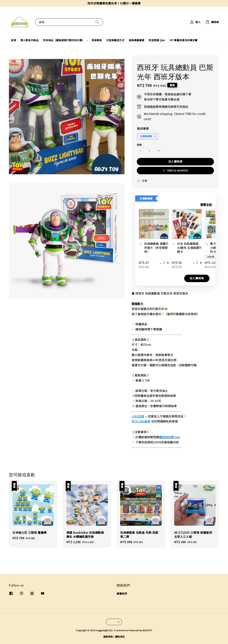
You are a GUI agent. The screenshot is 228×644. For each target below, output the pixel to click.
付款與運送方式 (115, 40)
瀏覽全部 (206, 204)
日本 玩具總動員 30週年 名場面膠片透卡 (187, 248)
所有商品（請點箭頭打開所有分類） (64, 40)
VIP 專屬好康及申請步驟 (183, 40)
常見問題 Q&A (157, 40)
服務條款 (108, 637)
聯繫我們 (122, 594)
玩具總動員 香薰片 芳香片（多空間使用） (154, 248)
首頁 (14, 40)
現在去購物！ (138, 3)
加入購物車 (175, 161)
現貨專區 (97, 40)
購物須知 (120, 637)
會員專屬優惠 (137, 40)
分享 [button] (142, 181)
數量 (139, 145)
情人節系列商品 (30, 40)
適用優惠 (143, 128)
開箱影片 (138, 304)
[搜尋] (97, 22)
